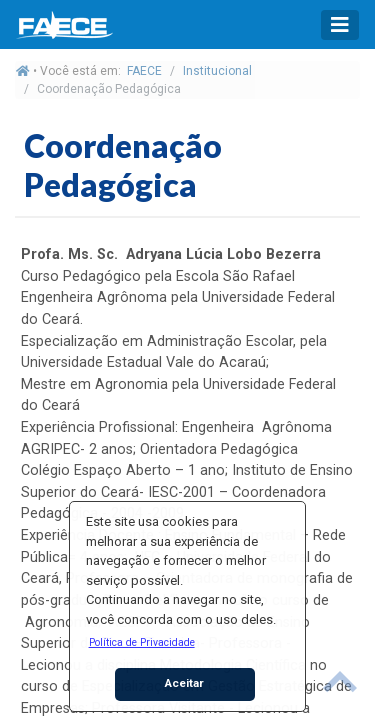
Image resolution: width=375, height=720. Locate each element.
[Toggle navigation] (340, 25)
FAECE (144, 71)
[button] (141, 642)
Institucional (217, 71)
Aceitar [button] (184, 683)
